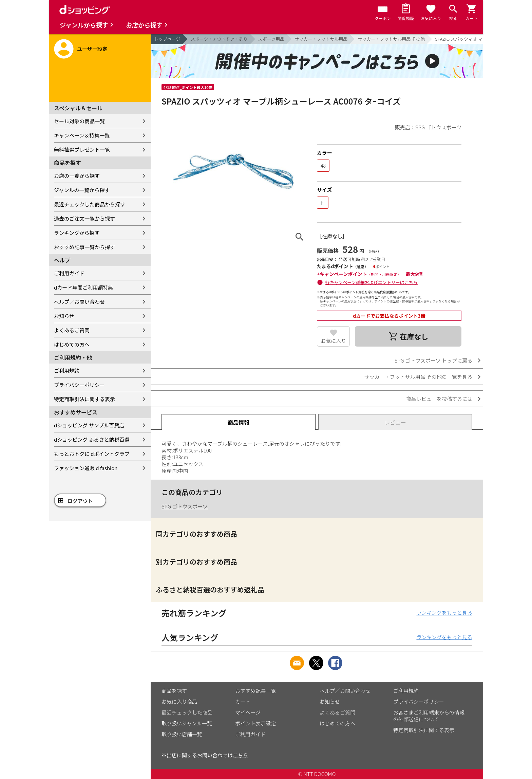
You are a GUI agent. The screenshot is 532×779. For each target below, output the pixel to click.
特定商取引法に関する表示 (84, 399)
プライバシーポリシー (79, 385)
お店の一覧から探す (77, 176)
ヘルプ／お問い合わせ (79, 302)
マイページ (248, 712)
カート (243, 701)
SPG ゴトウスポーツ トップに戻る (433, 360)
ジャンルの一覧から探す (82, 190)
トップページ (167, 39)
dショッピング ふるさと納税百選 (92, 439)
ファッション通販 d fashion (86, 468)
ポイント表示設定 (255, 723)
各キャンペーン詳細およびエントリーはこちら (372, 282)
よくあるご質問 (72, 330)
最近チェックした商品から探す (90, 204)
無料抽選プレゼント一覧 (82, 150)
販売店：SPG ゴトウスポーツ (428, 127)
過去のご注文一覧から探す (84, 218)
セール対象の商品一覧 (79, 121)
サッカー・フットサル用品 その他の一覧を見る (418, 377)
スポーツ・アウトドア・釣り (219, 39)
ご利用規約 (67, 370)
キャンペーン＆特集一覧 (82, 135)
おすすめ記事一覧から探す (84, 247)
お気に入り (333, 341)
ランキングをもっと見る (444, 613)
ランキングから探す (77, 233)
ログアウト (80, 501)
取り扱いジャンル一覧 (187, 723)
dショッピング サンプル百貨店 (89, 425)
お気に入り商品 (179, 701)
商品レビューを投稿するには (439, 399)
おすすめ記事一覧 (255, 691)
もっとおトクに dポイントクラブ (92, 454)
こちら (240, 755)
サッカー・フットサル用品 (321, 39)
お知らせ (64, 316)
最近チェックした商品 (187, 712)
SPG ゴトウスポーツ (185, 506)
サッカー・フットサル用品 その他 (391, 39)
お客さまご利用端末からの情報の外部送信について (429, 716)
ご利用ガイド (69, 273)
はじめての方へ (72, 344)
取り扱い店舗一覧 (182, 734)
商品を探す (174, 691)
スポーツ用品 (271, 39)
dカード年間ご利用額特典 (83, 287)
